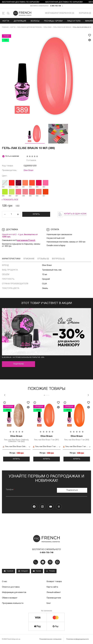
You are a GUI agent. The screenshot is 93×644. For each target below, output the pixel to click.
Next (88, 395)
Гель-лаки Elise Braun (62, 27)
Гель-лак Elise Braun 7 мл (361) (47, 438)
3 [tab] (47, 395)
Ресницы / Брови (53, 21)
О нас (4, 582)
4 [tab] (49, 395)
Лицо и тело (74, 21)
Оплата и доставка (11, 587)
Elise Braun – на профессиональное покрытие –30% (23, 358)
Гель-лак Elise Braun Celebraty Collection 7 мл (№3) (16, 439)
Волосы (35, 21)
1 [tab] (44, 395)
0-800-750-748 (55, 6)
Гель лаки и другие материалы (29, 27)
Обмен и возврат (10, 598)
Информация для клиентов (14, 592)
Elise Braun (28, 170)
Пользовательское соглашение (50, 639)
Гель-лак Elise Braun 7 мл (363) (77, 438)
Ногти (6, 21)
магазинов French (26, 240)
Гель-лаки (47, 27)
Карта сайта (52, 587)
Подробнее (19, 364)
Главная (5, 27)
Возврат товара (54, 582)
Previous (5, 395)
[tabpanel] (16, 430)
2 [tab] (46, 395)
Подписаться (72, 490)
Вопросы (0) (58, 259)
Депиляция (20, 21)
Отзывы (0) (43, 259)
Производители (54, 598)
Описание (29, 259)
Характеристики (11, 259)
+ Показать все (10, 200)
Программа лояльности (13, 603)
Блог (49, 603)
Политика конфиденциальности (77, 639)
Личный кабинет (54, 592)
